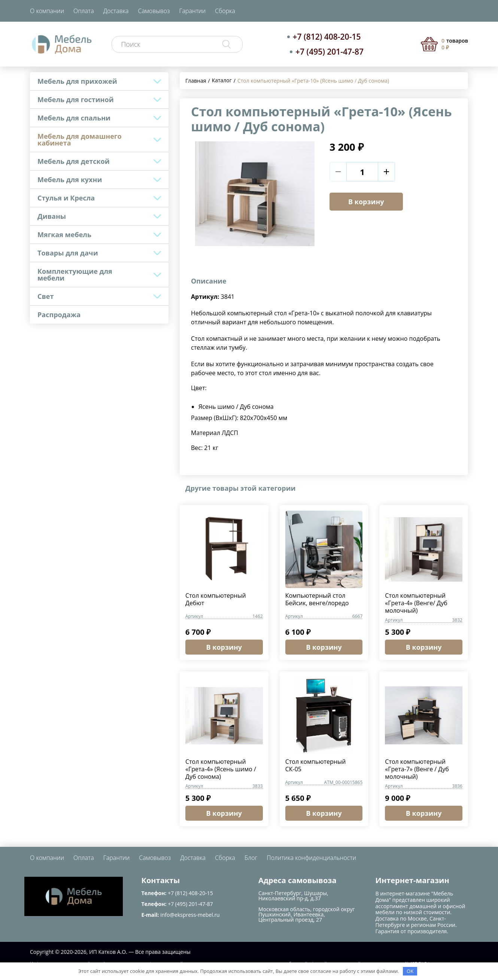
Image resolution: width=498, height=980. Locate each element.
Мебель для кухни (70, 180)
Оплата (84, 11)
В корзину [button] (224, 647)
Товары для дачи (68, 253)
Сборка (225, 11)
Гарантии (192, 11)
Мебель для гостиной (76, 99)
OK (410, 971)
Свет (45, 296)
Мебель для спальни (74, 118)
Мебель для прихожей (77, 81)
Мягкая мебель (64, 235)
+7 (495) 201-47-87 (330, 52)
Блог (251, 858)
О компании (47, 11)
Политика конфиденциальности (311, 858)
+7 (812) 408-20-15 (327, 37)
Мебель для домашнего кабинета (80, 140)
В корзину (366, 202)
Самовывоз (154, 11)
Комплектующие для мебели (75, 275)
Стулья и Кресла (66, 198)
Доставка (116, 11)
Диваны (52, 216)
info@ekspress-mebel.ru (190, 915)
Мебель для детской (74, 161)
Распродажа (59, 315)
